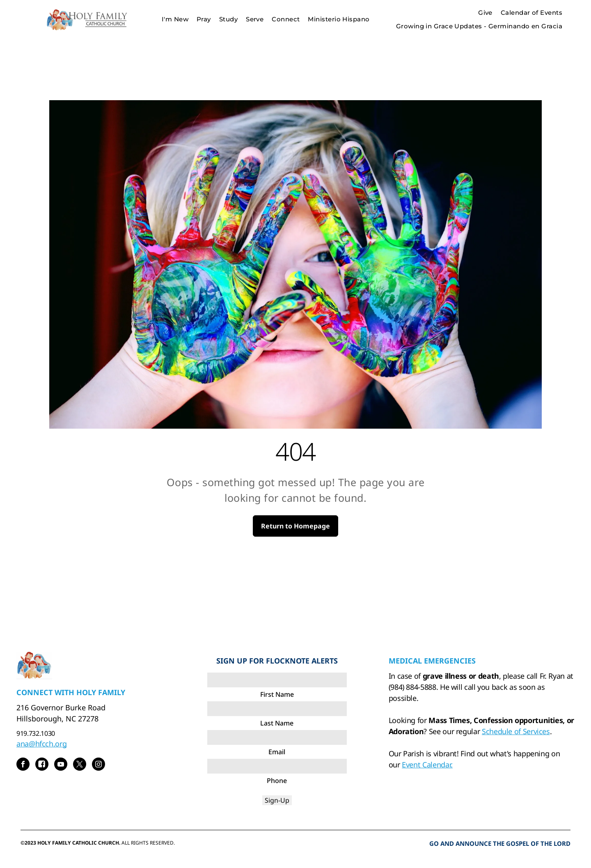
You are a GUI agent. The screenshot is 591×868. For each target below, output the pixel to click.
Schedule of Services (516, 731)
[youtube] (61, 765)
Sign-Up (277, 800)
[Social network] (42, 765)
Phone (277, 781)
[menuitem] (175, 20)
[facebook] (23, 765)
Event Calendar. (427, 765)
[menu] (573, 19)
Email (277, 752)
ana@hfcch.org (41, 744)
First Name (277, 694)
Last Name (277, 723)
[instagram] (98, 765)
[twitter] (80, 765)
